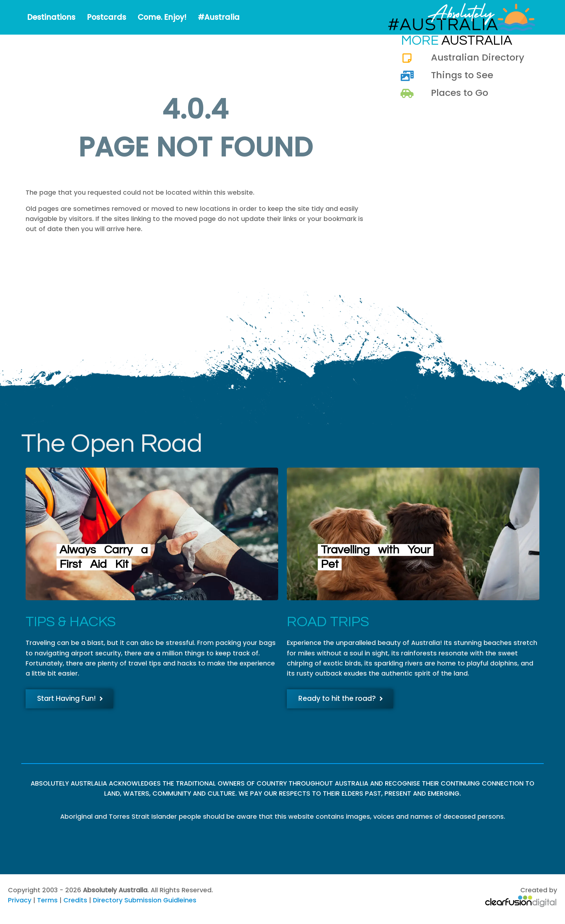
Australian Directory (478, 57)
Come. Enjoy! (162, 17)
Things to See (462, 75)
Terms (47, 900)
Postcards (106, 17)
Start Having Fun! (70, 698)
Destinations (51, 17)
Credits (75, 900)
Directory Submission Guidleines (145, 900)
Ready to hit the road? (341, 698)
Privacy (20, 900)
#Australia (219, 17)
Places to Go (460, 93)
